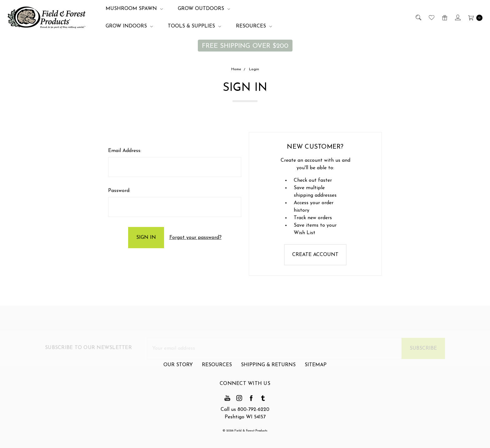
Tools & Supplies (194, 26)
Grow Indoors (129, 26)
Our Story (178, 368)
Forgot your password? (195, 238)
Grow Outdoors (204, 9)
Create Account (315, 255)
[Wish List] (431, 17)
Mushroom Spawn (134, 9)
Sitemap (316, 368)
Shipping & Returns (268, 368)
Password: (119, 191)
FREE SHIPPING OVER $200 (245, 46)
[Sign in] (457, 17)
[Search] (418, 17)
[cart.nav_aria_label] (474, 17)
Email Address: (125, 151)
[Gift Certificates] (444, 17)
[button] (245, 46)
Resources (254, 26)
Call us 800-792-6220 (245, 410)
